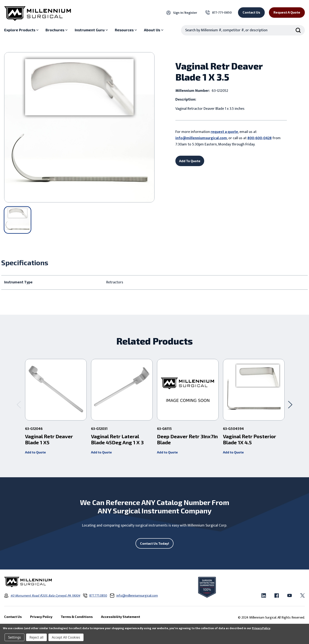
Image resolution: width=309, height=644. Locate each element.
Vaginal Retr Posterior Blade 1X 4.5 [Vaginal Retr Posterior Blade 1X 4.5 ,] (249, 439)
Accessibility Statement (121, 617)
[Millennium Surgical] (38, 14)
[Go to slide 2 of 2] (19, 405)
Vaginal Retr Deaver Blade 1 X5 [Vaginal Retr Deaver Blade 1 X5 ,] (49, 439)
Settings (15, 637)
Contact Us (251, 12)
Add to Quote (35, 452)
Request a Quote (287, 12)
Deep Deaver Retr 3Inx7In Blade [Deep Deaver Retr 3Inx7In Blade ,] (187, 439)
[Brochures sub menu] (57, 30)
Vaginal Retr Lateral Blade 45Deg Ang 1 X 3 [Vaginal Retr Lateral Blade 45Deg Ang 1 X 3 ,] (117, 439)
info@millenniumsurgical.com (201, 138)
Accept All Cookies (66, 637)
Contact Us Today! (155, 543)
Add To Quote (190, 161)
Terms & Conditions (77, 617)
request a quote (224, 132)
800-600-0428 (260, 138)
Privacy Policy (261, 628)
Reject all (36, 637)
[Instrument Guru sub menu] (92, 30)
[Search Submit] (298, 30)
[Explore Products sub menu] (22, 30)
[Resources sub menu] (126, 30)
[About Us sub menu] (154, 30)
